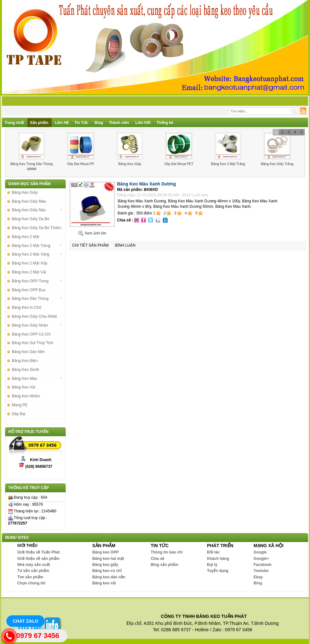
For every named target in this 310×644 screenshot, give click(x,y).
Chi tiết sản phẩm (90, 245)
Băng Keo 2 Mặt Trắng (228, 164)
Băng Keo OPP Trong (37, 281)
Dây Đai (19, 414)
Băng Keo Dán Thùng (37, 299)
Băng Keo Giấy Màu (29, 201)
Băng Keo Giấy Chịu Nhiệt (34, 316)
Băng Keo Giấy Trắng (277, 164)
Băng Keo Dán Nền (28, 352)
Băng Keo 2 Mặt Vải (29, 272)
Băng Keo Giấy (130, 164)
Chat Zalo (26, 621)
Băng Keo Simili (25, 370)
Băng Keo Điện (25, 361)
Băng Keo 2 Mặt (26, 237)
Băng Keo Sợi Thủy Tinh (33, 343)
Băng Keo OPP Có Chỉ (31, 334)
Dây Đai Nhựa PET (179, 164)
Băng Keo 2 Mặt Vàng (37, 254)
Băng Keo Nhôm (26, 396)
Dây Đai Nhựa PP (81, 164)
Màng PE (20, 405)
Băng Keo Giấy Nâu (37, 210)
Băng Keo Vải (24, 387)
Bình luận (125, 245)
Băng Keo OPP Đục (29, 290)
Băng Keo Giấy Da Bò (31, 219)
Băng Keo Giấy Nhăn (37, 325)
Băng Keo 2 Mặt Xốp (30, 263)
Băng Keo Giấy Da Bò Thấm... (38, 228)
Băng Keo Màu (37, 379)
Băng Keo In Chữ (27, 308)
